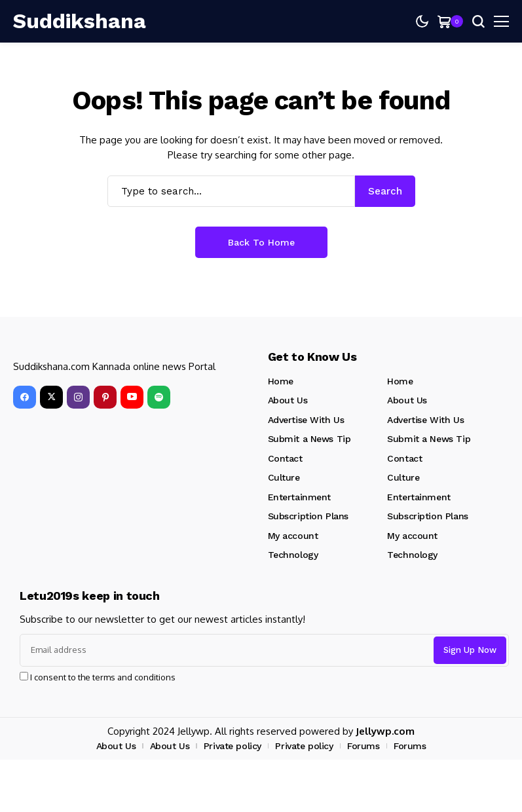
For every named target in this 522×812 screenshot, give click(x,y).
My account (293, 536)
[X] (51, 397)
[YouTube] (132, 397)
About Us (288, 400)
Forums (363, 746)
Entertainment (300, 497)
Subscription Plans (308, 516)
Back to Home (261, 242)
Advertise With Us (306, 420)
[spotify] (159, 397)
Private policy (233, 746)
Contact (285, 458)
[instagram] (78, 397)
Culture (284, 477)
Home (281, 381)
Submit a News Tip (309, 439)
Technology (293, 555)
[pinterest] (105, 397)
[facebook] (25, 397)
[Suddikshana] (80, 21)
